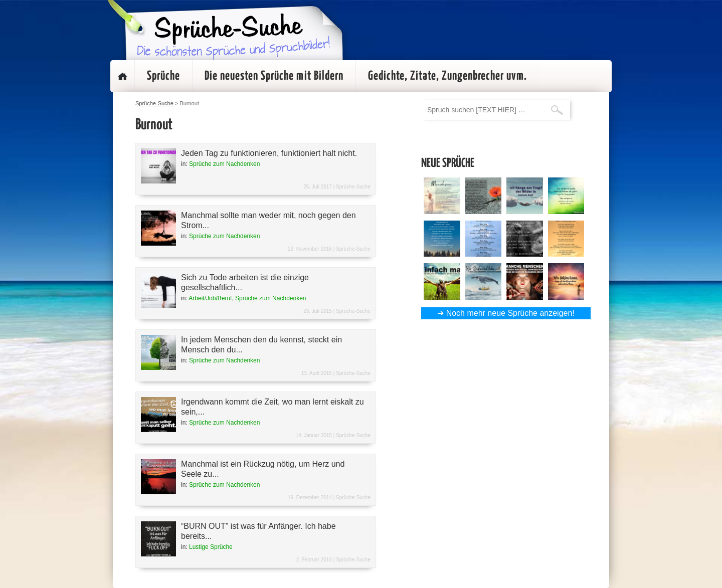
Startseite (122, 76)
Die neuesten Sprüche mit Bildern (274, 76)
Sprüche (163, 76)
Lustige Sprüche (211, 547)
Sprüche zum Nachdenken (224, 164)
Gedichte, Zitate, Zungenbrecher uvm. (447, 76)
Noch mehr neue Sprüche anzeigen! (510, 313)
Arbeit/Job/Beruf (210, 298)
